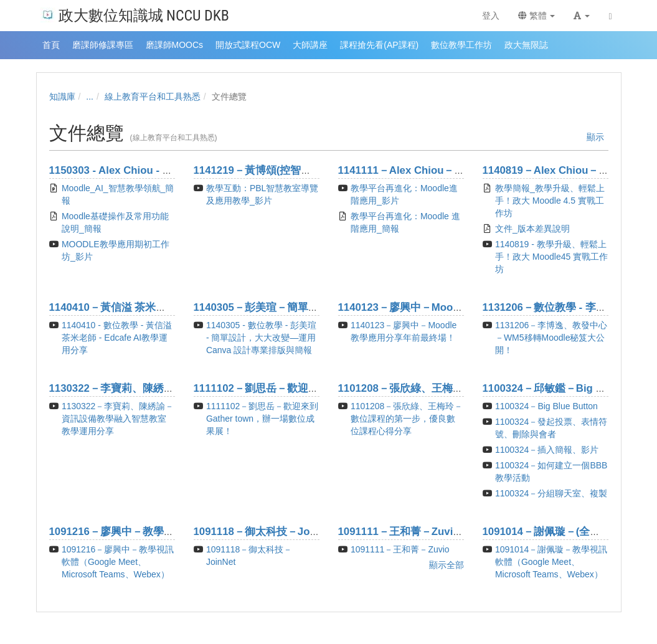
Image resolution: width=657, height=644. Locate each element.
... (90, 97)
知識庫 (62, 97)
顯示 (595, 137)
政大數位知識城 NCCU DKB (135, 15)
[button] (582, 16)
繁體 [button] (537, 16)
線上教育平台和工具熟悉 (153, 97)
